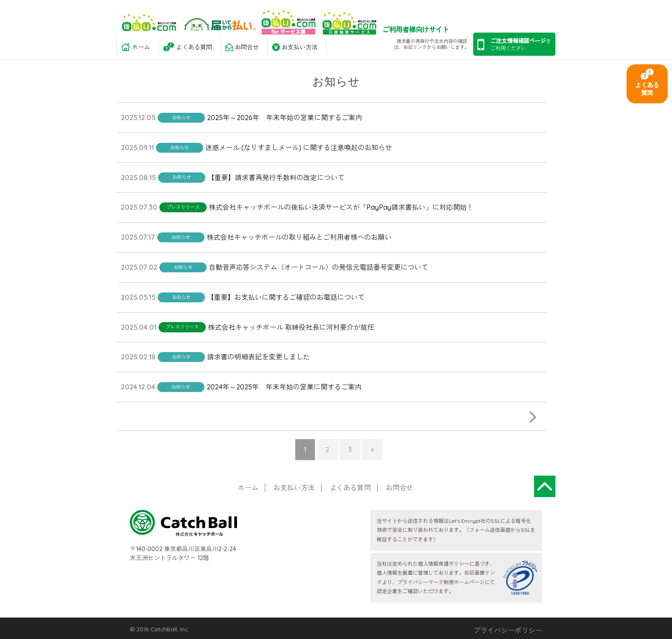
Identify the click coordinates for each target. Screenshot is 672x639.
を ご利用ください (514, 44)
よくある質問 (647, 89)
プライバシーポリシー (508, 630)
